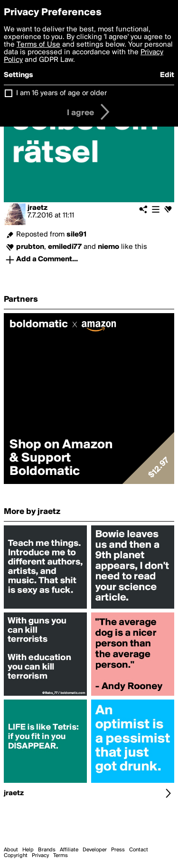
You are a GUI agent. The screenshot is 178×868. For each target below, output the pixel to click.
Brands (47, 850)
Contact (139, 850)
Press (118, 850)
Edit (167, 75)
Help (28, 850)
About (11, 850)
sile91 (76, 235)
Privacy (40, 856)
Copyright (16, 856)
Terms (61, 856)
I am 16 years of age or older (61, 93)
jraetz (37, 208)
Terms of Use (38, 45)
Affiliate (69, 850)
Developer (95, 850)
